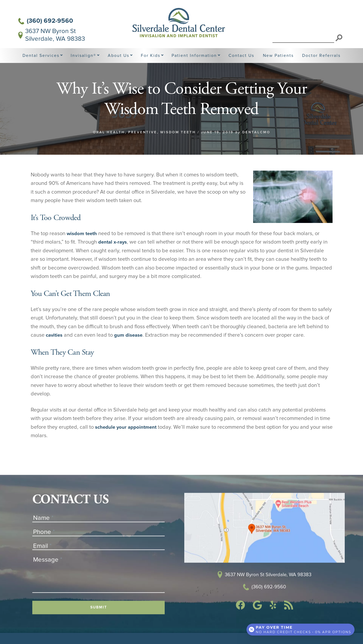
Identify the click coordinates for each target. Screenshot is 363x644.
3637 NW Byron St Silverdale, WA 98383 (52, 35)
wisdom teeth (83, 245)
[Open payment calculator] (300, 629)
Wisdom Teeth (178, 144)
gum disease (131, 347)
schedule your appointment (128, 439)
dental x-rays (114, 254)
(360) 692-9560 (46, 21)
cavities (55, 347)
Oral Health (109, 144)
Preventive (143, 144)
